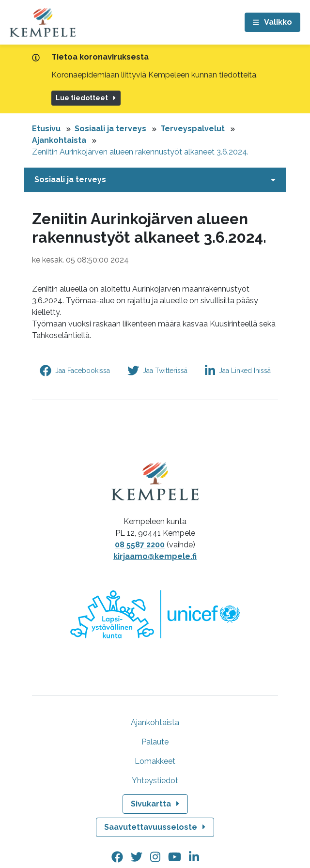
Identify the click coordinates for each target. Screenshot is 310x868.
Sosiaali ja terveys (110, 129)
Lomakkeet (155, 761)
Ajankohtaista (59, 140)
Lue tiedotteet (86, 98)
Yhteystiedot (155, 781)
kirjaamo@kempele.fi (155, 556)
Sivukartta (156, 804)
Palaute (155, 742)
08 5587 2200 (140, 545)
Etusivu (46, 129)
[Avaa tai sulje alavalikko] (155, 180)
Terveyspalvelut (193, 129)
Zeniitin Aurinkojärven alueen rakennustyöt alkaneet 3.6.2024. (140, 152)
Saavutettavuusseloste (156, 827)
